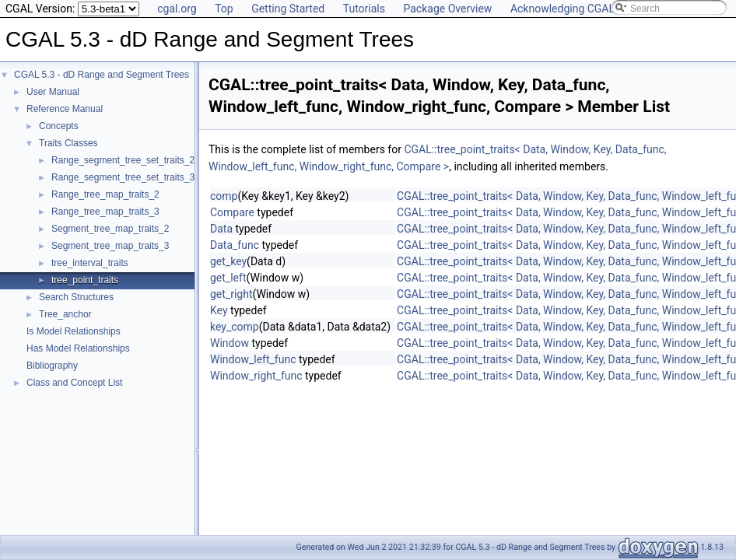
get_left (228, 278)
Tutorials (364, 9)
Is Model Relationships (74, 331)
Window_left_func (253, 359)
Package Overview (447, 9)
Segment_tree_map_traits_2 (110, 229)
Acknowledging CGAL (563, 9)
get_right (231, 294)
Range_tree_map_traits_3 (105, 212)
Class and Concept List (74, 383)
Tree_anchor (65, 314)
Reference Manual (65, 109)
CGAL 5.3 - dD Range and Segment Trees (102, 75)
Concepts (59, 126)
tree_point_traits (85, 280)
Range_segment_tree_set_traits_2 (123, 160)
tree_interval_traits (90, 263)
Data (221, 229)
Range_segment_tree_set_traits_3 (123, 177)
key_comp (235, 327)
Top (224, 9)
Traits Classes (68, 143)
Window (230, 343)
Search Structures (76, 297)
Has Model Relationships (78, 348)
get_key (228, 261)
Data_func (235, 245)
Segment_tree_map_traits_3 (110, 246)
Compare (232, 212)
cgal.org (177, 9)
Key (219, 310)
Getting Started (288, 9)
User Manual (53, 92)
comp (224, 196)
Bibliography (52, 366)
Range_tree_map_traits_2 (105, 194)
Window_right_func (256, 376)
